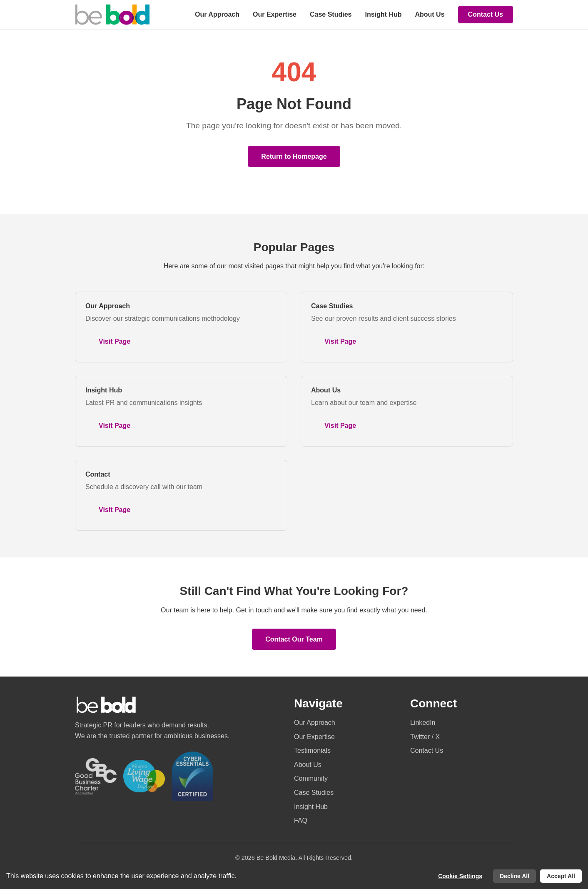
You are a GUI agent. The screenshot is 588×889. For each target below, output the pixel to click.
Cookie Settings (460, 876)
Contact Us (486, 14)
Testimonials (312, 750)
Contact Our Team (294, 639)
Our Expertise (275, 14)
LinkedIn (423, 723)
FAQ (301, 820)
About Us (430, 14)
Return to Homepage (294, 156)
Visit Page (115, 341)
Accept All (561, 876)
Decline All (514, 876)
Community (311, 778)
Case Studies (331, 14)
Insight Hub (383, 14)
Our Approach (217, 14)
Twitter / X (425, 737)
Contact (98, 474)
